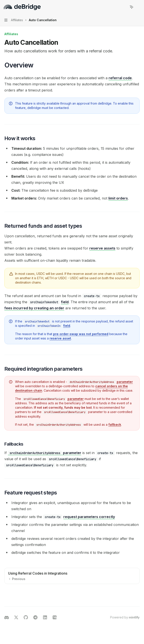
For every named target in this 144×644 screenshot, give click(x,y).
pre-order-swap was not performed (81, 334)
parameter (125, 382)
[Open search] (123, 7)
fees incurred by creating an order (34, 308)
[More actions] (138, 7)
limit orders (118, 198)
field (65, 302)
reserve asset (60, 338)
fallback (115, 424)
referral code (120, 78)
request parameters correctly (89, 517)
